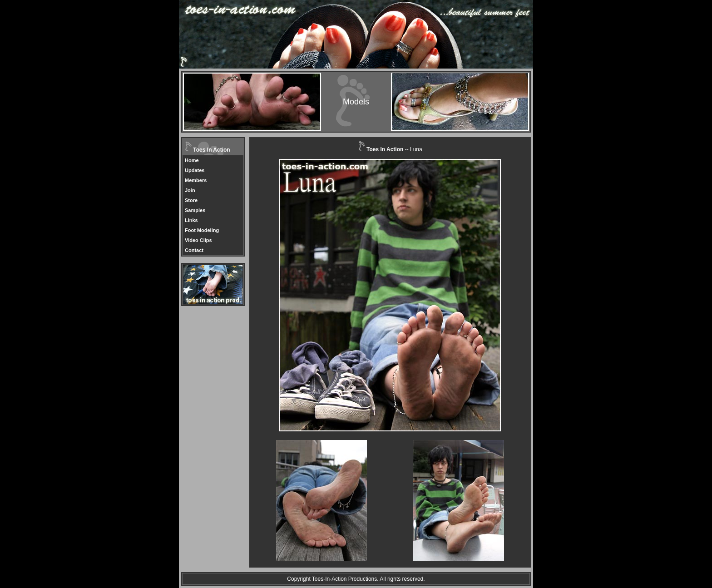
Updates (195, 170)
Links (191, 220)
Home (192, 160)
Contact (194, 250)
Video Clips (198, 240)
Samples (195, 210)
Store (191, 200)
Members (196, 180)
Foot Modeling (202, 230)
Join (190, 190)
